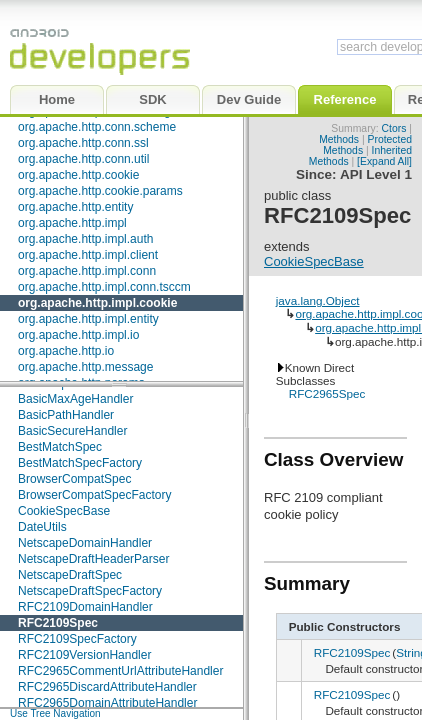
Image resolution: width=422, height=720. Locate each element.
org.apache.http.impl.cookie (97, 303)
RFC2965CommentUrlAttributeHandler (120, 671)
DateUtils (42, 527)
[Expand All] (384, 161)
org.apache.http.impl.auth (85, 239)
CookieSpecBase (64, 511)
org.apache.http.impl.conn (87, 271)
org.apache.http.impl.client (88, 255)
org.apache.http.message (85, 367)
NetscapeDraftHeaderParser (93, 559)
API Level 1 (376, 174)
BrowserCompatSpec (74, 479)
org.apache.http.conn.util (83, 159)
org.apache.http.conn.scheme (97, 127)
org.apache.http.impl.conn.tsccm (104, 287)
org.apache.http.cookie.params (100, 191)
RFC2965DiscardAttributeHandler (107, 687)
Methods (339, 139)
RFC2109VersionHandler (84, 655)
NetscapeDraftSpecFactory (90, 591)
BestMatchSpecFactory (80, 463)
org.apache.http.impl (72, 223)
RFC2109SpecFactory (77, 639)
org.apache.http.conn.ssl (83, 143)
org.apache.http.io (66, 351)
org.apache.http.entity (75, 207)
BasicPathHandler (66, 415)
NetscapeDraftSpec (70, 575)
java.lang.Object (318, 300)
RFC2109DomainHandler (85, 607)
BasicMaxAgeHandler (75, 399)
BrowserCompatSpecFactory (94, 495)
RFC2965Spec (327, 393)
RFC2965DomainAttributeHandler (107, 703)
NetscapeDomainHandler (85, 543)
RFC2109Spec (58, 623)
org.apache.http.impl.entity (88, 319)
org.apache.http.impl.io (78, 335)
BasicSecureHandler (72, 431)
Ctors (394, 128)
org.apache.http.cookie (78, 175)
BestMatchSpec (60, 447)
